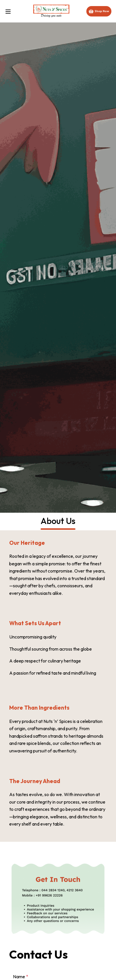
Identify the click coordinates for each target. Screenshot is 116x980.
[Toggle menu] (10, 11)
